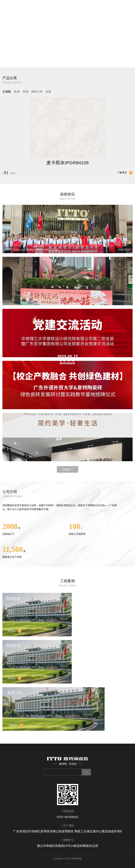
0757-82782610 (67, 817)
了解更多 (125, 173)
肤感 (17, 92)
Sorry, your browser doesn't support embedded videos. (67, 34)
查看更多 (67, 470)
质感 (25, 92)
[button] (66, 64)
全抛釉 (7, 92)
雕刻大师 (37, 92)
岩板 (48, 92)
